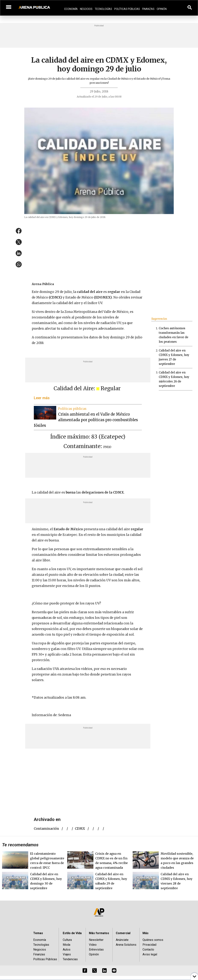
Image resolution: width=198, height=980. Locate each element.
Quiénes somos (153, 940)
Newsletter (96, 940)
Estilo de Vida (72, 933)
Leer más (42, 398)
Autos (67, 950)
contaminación (46, 829)
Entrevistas (96, 950)
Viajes (67, 954)
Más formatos (99, 933)
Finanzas (148, 9)
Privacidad (149, 945)
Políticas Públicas (127, 9)
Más (146, 933)
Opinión (162, 9)
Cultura (67, 940)
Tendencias (70, 959)
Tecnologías (103, 9)
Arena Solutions (126, 945)
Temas (38, 933)
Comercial (123, 933)
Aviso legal (150, 954)
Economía (71, 9)
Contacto (148, 950)
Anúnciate (122, 940)
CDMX (80, 829)
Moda (66, 945)
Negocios (86, 9)
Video (93, 945)
